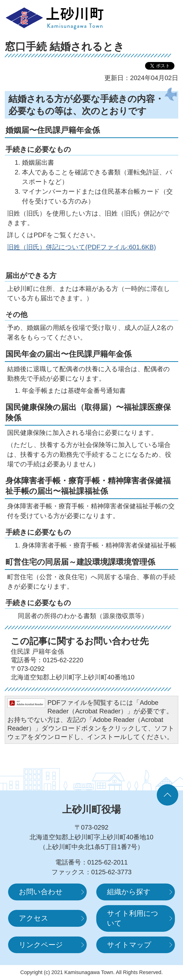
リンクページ (41, 945)
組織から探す (129, 892)
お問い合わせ (41, 892)
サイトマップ (129, 945)
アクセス (34, 918)
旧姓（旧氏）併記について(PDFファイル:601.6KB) (81, 247)
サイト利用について (133, 918)
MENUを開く (164, 18)
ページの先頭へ (168, 795)
